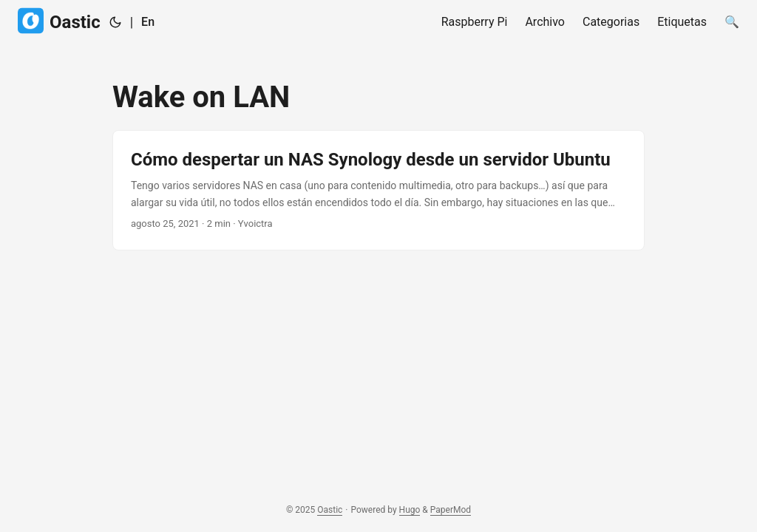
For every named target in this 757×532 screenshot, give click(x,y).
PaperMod (451, 510)
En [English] (148, 22)
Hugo (410, 510)
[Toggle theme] (115, 22)
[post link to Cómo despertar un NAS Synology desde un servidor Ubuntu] (378, 190)
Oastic (59, 21)
